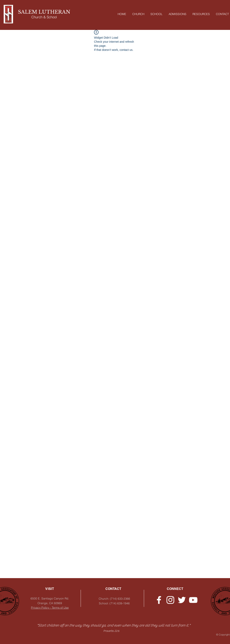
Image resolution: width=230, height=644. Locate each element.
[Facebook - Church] (159, 600)
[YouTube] (193, 600)
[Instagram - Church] (170, 600)
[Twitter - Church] (182, 600)
